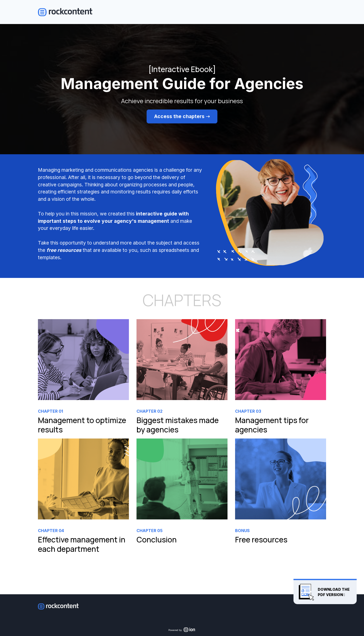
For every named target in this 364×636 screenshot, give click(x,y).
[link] (83, 379)
